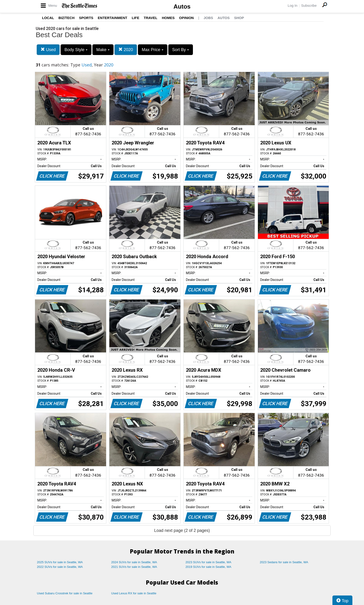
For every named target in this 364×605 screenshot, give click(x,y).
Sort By (181, 50)
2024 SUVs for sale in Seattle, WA (134, 562)
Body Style (76, 50)
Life (135, 18)
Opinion (186, 18)
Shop (239, 18)
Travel (151, 18)
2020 (126, 50)
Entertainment (112, 18)
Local (48, 18)
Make (103, 50)
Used (48, 50)
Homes (168, 18)
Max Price (153, 50)
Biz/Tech (67, 18)
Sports (86, 18)
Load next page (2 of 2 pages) (182, 530)
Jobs (208, 18)
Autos (182, 7)
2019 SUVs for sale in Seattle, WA (208, 567)
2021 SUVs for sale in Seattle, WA (134, 567)
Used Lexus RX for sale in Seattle (134, 593)
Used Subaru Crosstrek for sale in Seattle (65, 593)
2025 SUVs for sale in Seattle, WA (60, 562)
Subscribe (309, 5)
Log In (292, 5)
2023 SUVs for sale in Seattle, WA (208, 562)
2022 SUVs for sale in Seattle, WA (60, 567)
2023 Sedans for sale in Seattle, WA (284, 562)
